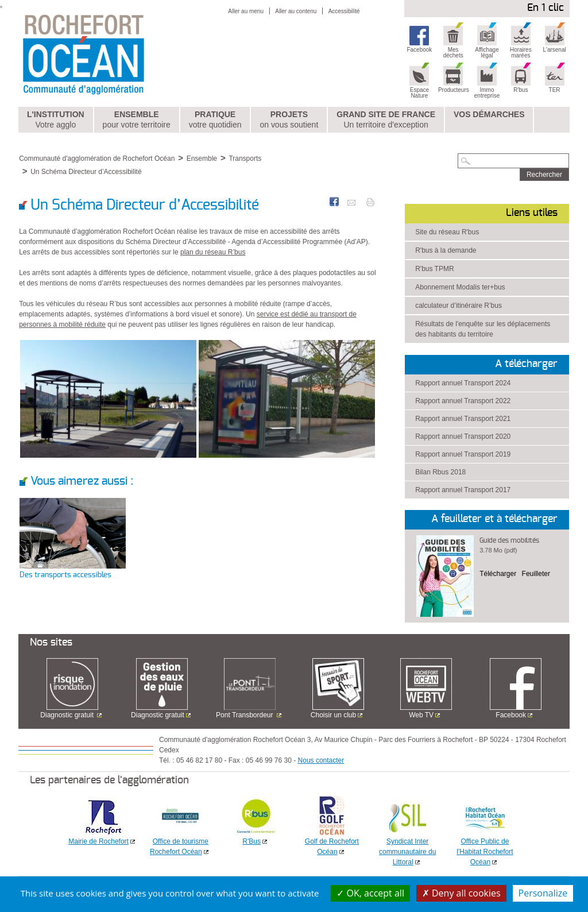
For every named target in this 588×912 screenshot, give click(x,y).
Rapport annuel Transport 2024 (463, 383)
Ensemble (137, 120)
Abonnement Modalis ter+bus (460, 287)
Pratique (215, 120)
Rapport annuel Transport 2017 (463, 490)
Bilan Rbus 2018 (440, 472)
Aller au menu (246, 11)
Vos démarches (489, 114)
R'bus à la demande (446, 250)
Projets (289, 120)
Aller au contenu (296, 11)
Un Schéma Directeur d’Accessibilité (86, 172)
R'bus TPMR (434, 269)
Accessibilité (344, 11)
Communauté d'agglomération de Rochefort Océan (97, 159)
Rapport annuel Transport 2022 (463, 401)
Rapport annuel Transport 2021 (463, 419)
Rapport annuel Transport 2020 (463, 436)
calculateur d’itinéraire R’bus (459, 306)
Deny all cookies (461, 893)
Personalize (543, 893)
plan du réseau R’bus (213, 252)
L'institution (56, 120)
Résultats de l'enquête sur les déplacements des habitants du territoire (483, 329)
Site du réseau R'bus (447, 232)
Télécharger (498, 574)
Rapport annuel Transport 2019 (463, 454)
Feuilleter (536, 574)
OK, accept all (370, 893)
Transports (245, 159)
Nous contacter (321, 760)
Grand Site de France (386, 120)
